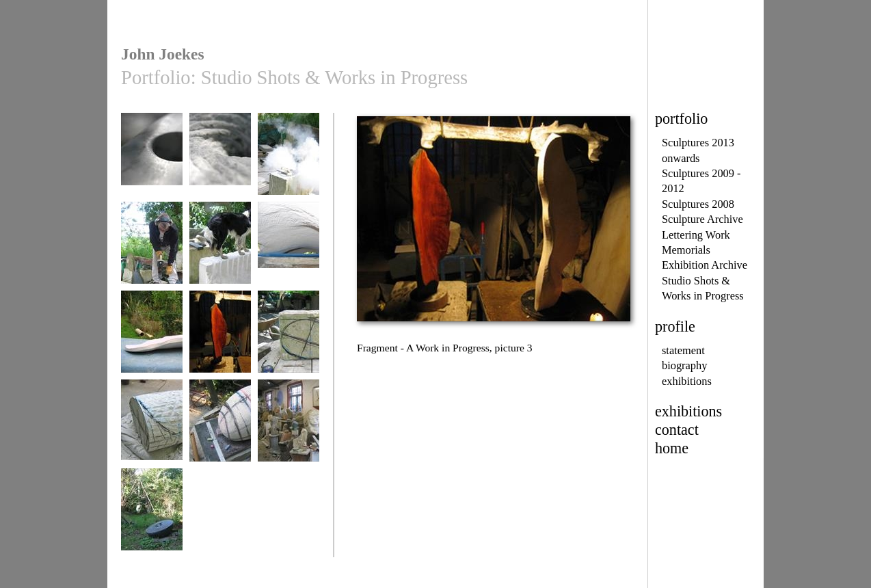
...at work (289, 160)
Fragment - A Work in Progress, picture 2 (152, 348)
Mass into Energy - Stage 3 (220, 432)
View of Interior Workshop (289, 432)
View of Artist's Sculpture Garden (152, 521)
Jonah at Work (220, 249)
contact (677, 430)
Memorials (686, 250)
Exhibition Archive (705, 265)
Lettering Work (696, 235)
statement (683, 350)
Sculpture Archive (702, 219)
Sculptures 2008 (698, 204)
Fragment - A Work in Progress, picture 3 (220, 348)
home (672, 448)
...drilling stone (152, 249)
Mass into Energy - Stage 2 (152, 432)
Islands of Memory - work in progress (152, 165)
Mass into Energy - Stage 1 (289, 343)
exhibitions (687, 381)
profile (675, 326)
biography (684, 365)
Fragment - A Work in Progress (289, 254)
